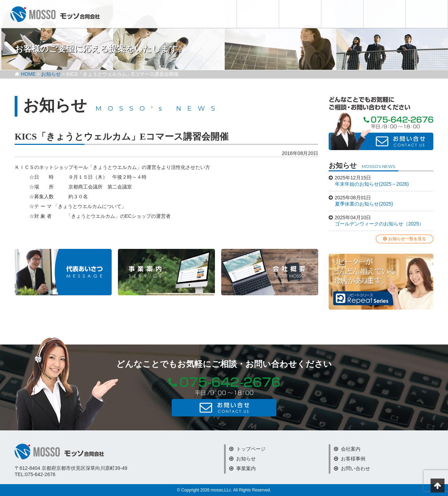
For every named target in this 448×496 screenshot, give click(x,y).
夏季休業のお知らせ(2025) (364, 204)
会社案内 (342, 14)
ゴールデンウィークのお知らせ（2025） (379, 224)
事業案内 (242, 468)
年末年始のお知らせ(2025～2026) (372, 184)
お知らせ (258, 14)
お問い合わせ (427, 14)
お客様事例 (384, 14)
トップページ (247, 449)
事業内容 (300, 14)
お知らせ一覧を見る (405, 239)
